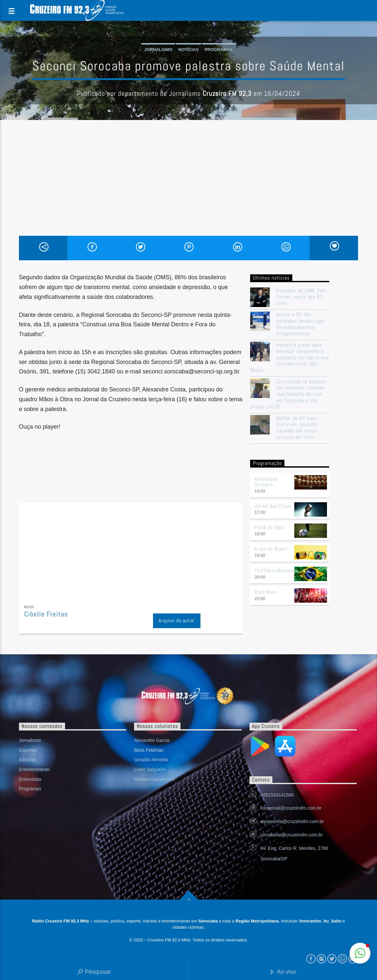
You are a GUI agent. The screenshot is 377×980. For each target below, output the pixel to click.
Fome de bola (269, 527)
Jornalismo (158, 50)
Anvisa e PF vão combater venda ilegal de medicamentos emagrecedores (301, 324)
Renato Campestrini (154, 779)
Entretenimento (34, 769)
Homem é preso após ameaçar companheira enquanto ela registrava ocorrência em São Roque (289, 357)
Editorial (27, 760)
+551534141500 (277, 795)
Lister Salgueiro (150, 769)
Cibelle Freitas (46, 614)
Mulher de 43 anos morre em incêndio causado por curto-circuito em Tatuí (297, 428)
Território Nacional (275, 570)
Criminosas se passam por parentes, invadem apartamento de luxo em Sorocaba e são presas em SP (288, 394)
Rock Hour (266, 592)
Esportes (28, 750)
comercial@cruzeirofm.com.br (291, 808)
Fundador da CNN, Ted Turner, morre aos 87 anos (300, 297)
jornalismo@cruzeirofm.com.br (292, 835)
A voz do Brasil (271, 549)
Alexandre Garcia (152, 740)
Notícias (188, 50)
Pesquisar (94, 972)
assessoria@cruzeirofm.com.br (292, 821)
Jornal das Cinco (273, 506)
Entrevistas (30, 779)
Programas (218, 50)
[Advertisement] (189, 187)
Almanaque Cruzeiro (266, 482)
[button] (360, 953)
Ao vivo (283, 972)
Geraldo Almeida (151, 760)
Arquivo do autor (177, 620)
